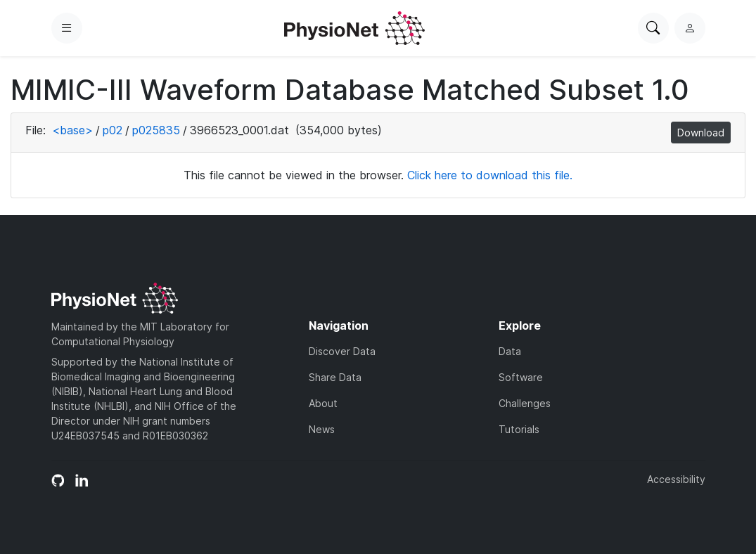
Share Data (335, 377)
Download (701, 133)
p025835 (156, 130)
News (322, 429)
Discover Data (342, 351)
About (323, 403)
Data (510, 351)
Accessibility (676, 479)
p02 (113, 130)
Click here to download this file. (490, 175)
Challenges (525, 403)
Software (521, 377)
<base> (72, 130)
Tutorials (519, 429)
